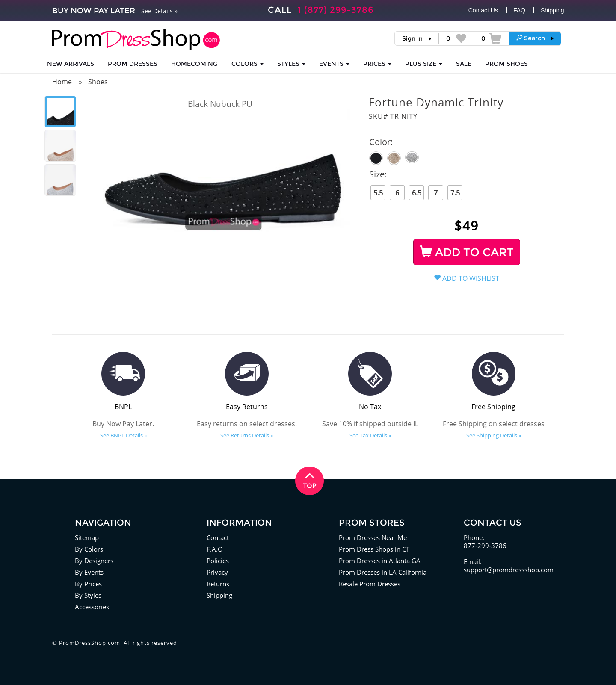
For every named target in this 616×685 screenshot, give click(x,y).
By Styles (88, 595)
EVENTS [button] (334, 64)
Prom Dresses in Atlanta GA (380, 561)
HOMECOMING (194, 64)
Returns (218, 584)
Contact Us (483, 10)
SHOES (506, 64)
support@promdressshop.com (509, 570)
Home (62, 82)
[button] (535, 38)
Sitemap (87, 537)
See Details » (159, 11)
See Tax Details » (370, 435)
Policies (218, 561)
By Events (89, 572)
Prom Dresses (133, 64)
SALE (464, 64)
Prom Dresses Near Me (373, 537)
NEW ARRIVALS (71, 64)
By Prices (88, 584)
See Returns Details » (247, 435)
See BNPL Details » (123, 435)
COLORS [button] (247, 64)
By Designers (94, 561)
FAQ (519, 10)
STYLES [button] (291, 64)
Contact (218, 537)
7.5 (455, 193)
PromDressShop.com (90, 643)
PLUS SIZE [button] (424, 64)
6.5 (417, 193)
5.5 (378, 193)
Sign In (412, 38)
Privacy (217, 572)
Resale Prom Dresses (370, 584)
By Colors (89, 549)
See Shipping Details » (494, 435)
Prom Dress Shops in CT (374, 549)
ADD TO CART (467, 252)
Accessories (92, 607)
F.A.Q (215, 549)
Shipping (552, 10)
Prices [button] (377, 64)
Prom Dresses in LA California (383, 572)
